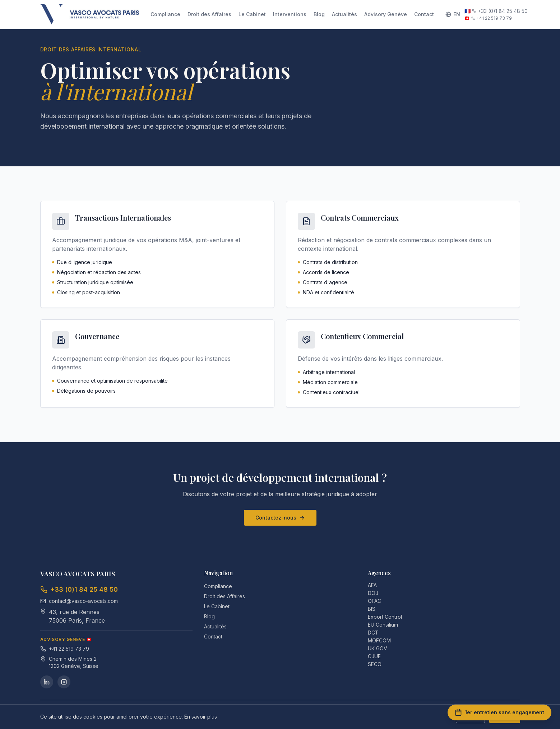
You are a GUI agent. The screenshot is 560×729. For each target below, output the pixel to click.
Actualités (344, 14)
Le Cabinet (252, 14)
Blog (319, 14)
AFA (375, 585)
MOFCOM (382, 640)
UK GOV (380, 648)
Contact (424, 14)
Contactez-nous (280, 518)
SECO (378, 664)
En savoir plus (201, 717)
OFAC (377, 601)
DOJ (376, 593)
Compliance (165, 14)
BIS (374, 609)
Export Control (388, 617)
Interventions (290, 14)
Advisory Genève (386, 14)
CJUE (377, 656)
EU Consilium (386, 625)
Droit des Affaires (209, 14)
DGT (376, 633)
